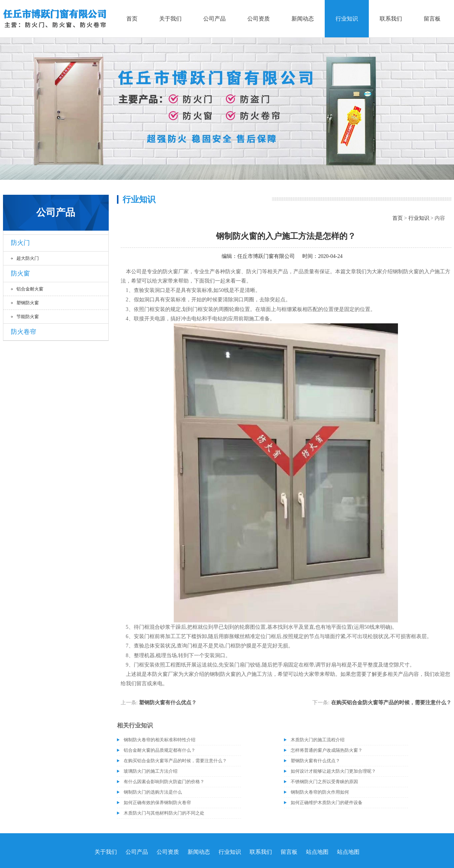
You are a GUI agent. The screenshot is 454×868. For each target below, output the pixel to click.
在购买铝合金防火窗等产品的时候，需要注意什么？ (391, 703)
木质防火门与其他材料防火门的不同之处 (164, 813)
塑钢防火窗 (28, 303)
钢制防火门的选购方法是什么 (153, 792)
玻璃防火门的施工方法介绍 (151, 771)
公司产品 (214, 19)
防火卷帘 (24, 332)
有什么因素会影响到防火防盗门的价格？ (164, 782)
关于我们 (170, 19)
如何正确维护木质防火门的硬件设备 (327, 803)
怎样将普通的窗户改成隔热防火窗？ (327, 750)
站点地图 (317, 852)
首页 (132, 19)
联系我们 (391, 19)
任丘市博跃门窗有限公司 (266, 256)
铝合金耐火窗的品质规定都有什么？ (160, 750)
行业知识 (347, 19)
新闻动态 (303, 19)
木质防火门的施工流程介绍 (318, 740)
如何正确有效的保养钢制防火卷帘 (157, 803)
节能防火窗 (28, 317)
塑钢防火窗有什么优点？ (168, 703)
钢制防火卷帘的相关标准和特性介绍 (160, 740)
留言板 (432, 19)
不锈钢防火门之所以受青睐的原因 (324, 782)
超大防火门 (28, 258)
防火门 (20, 243)
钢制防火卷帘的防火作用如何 (320, 792)
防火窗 (20, 273)
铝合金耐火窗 (30, 289)
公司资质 (259, 19)
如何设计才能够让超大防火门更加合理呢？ (333, 771)
